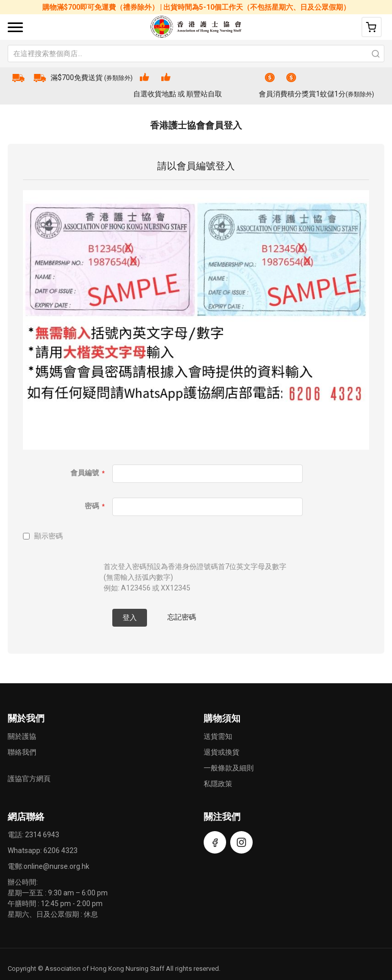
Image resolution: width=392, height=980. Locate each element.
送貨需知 (218, 736)
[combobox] (196, 54)
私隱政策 (218, 784)
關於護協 (22, 736)
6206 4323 (60, 850)
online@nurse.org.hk (56, 866)
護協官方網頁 (29, 779)
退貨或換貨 (222, 752)
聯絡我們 (22, 752)
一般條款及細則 (229, 768)
